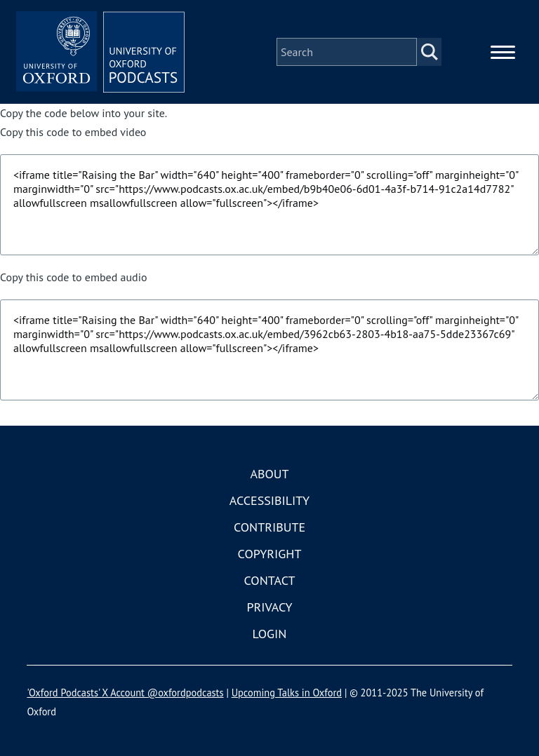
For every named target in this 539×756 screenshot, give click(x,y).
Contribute (269, 527)
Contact (270, 580)
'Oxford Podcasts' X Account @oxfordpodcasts (125, 693)
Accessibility (269, 500)
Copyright (270, 554)
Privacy (269, 607)
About (269, 474)
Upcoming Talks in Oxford (287, 693)
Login (270, 634)
